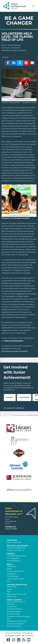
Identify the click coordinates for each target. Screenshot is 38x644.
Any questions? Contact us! (14, 408)
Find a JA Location (14, 626)
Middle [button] (9, 589)
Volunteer (24, 397)
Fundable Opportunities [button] (17, 556)
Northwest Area (13, 614)
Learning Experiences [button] (17, 585)
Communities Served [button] (15, 571)
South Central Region (15, 624)
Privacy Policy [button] (27, 633)
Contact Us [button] (10, 526)
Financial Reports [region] (14, 561)
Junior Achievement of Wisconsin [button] (16, 603)
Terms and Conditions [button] (13, 633)
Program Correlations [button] (15, 550)
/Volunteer (19, 341)
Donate (10, 397)
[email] (32, 63)
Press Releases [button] (13, 576)
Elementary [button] (11, 587)
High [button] (9, 592)
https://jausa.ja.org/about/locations (15, 351)
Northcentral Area (14, 609)
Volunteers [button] (12, 540)
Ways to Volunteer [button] (14, 542)
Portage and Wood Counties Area (18, 618)
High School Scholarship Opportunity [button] (16, 595)
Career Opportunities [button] (15, 579)
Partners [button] (11, 554)
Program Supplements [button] (16, 548)
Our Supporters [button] (13, 558)
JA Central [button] (29, 636)
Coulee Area (12, 607)
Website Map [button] (20, 636)
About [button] (9, 564)
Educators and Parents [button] (17, 546)
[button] (9, 640)
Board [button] (9, 569)
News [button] (9, 581)
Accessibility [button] (9, 636)
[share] (8, 63)
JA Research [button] (12, 574)
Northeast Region (14, 612)
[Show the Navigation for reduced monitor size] (34, 6)
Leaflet (15, 415)
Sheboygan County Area (17, 621)
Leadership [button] (11, 566)
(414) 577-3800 (11, 529)
